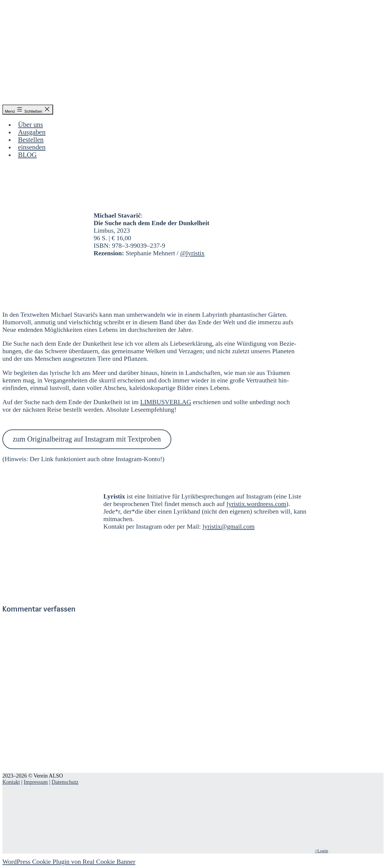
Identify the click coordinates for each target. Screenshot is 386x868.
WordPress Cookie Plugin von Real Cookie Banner (69, 862)
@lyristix (192, 253)
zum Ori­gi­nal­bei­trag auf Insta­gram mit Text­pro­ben (87, 439)
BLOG (27, 155)
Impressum (36, 782)
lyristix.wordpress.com (256, 504)
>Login (321, 851)
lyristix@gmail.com (228, 527)
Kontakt (11, 782)
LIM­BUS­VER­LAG (166, 402)
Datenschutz (65, 782)
